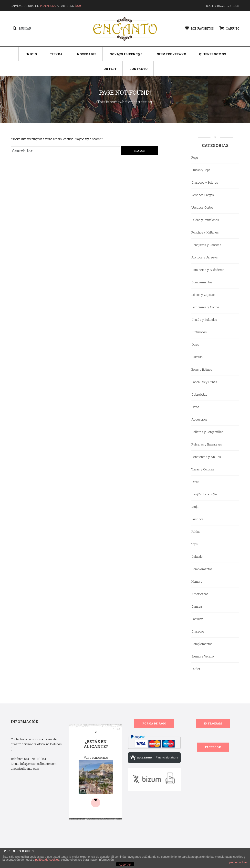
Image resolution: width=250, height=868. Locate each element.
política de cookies (47, 860)
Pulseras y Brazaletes (207, 444)
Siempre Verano (172, 54)
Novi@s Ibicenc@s (126, 54)
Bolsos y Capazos (203, 295)
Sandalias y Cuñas (204, 382)
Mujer (196, 507)
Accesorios (199, 419)
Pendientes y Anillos (206, 457)
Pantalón (197, 619)
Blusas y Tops (201, 170)
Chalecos (198, 631)
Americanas (200, 594)
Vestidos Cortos (202, 207)
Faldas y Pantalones (205, 220)
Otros (195, 345)
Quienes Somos (212, 54)
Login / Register (218, 6)
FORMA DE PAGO (154, 723)
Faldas (196, 532)
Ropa (195, 157)
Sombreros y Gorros (205, 307)
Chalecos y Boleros (205, 182)
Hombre (197, 581)
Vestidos (198, 519)
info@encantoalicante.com (38, 764)
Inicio (31, 54)
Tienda (56, 54)
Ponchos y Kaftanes (205, 232)
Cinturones (199, 332)
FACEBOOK (213, 747)
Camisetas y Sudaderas (208, 270)
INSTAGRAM (213, 723)
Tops (195, 544)
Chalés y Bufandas (204, 320)
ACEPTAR (125, 865)
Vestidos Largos (203, 195)
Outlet (110, 69)
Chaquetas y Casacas (206, 245)
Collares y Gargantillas (207, 432)
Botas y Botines (202, 369)
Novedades (87, 54)
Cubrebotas (199, 394)
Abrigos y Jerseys (205, 257)
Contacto (138, 69)
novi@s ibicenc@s (204, 494)
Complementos (202, 282)
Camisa (197, 606)
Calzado (197, 357)
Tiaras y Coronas (203, 469)
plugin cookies (238, 862)
